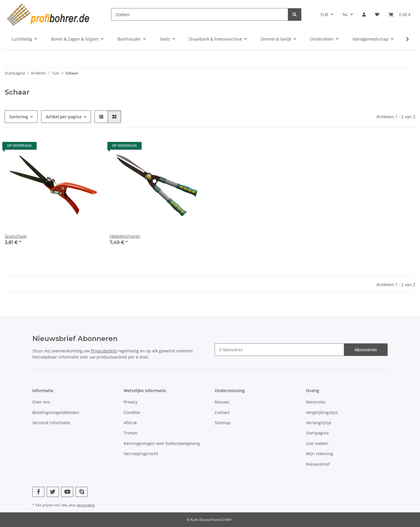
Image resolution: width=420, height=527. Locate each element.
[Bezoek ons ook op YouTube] (67, 492)
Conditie (132, 412)
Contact (222, 412)
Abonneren (366, 350)
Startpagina (317, 433)
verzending (86, 505)
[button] (364, 14)
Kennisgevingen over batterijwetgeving (162, 443)
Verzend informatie (51, 423)
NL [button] (345, 14)
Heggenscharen (125, 236)
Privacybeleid (104, 351)
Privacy (131, 402)
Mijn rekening (320, 454)
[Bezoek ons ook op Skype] (82, 492)
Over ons (41, 402)
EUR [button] (324, 14)
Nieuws (222, 402)
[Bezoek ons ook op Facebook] (38, 492)
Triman (131, 433)
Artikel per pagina (64, 117)
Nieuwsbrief (318, 464)
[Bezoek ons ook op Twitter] (53, 492)
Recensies (316, 402)
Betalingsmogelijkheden (56, 412)
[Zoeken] (200, 14)
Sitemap (223, 423)
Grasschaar (16, 236)
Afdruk (130, 423)
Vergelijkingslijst (322, 412)
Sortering (19, 117)
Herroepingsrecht (141, 454)
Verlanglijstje (319, 423)
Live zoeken (317, 443)
